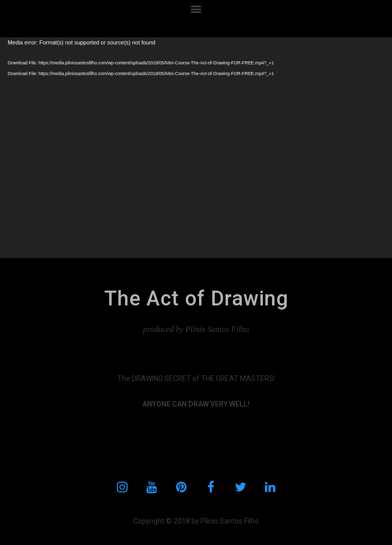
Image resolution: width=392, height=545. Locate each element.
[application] (196, 148)
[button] (196, 8)
